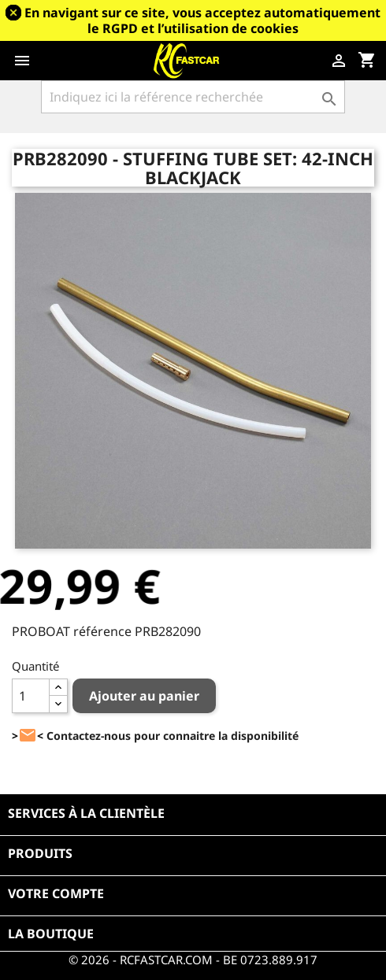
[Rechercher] (193, 97)
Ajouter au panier (144, 696)
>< (28, 736)
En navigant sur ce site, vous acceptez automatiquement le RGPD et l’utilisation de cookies (202, 20)
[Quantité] (31, 696)
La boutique (51, 934)
